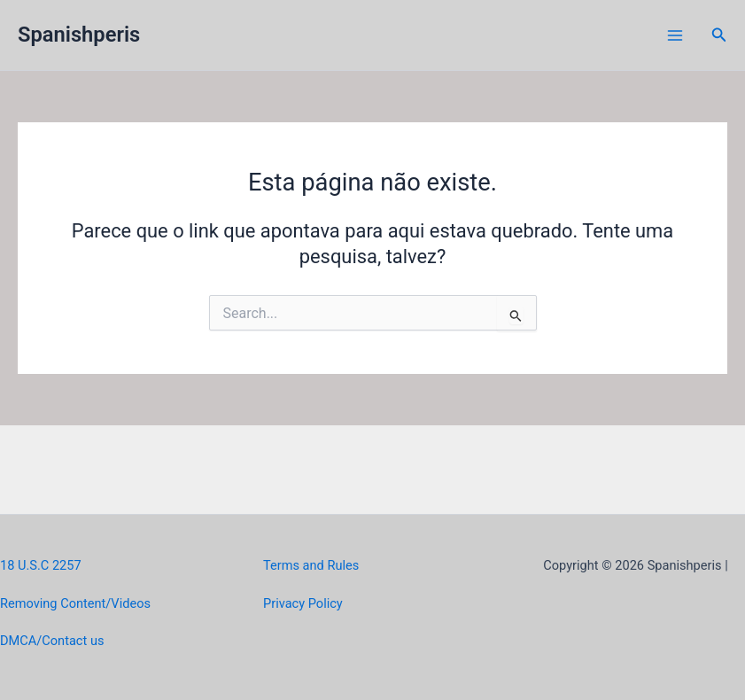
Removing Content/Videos (75, 603)
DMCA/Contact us (52, 641)
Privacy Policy (303, 603)
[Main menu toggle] (675, 35)
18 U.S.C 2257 (41, 565)
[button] (719, 35)
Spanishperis (79, 35)
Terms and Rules (311, 565)
